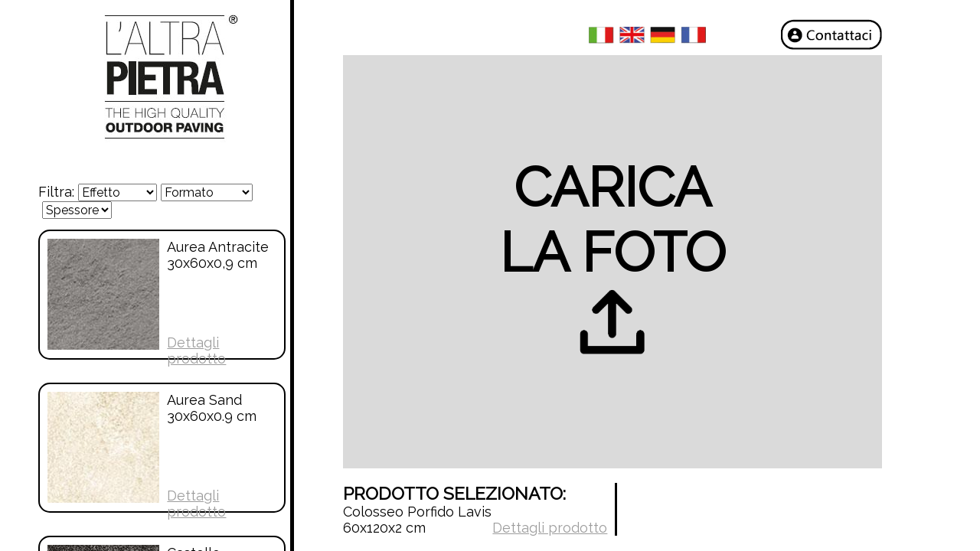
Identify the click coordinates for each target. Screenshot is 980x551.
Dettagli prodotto (196, 350)
